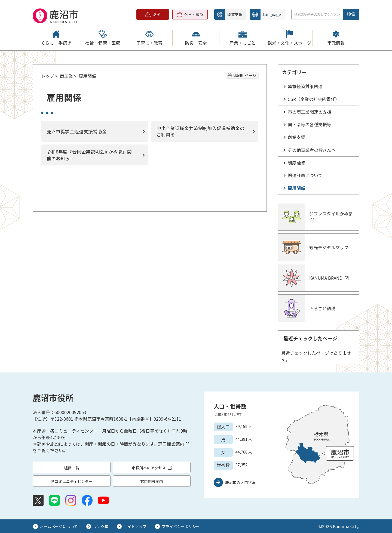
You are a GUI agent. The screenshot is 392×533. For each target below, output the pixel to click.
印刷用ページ (245, 75)
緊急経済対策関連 (305, 86)
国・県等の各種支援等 (310, 124)
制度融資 (296, 163)
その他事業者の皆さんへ (312, 150)
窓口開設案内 (174, 444)
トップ (48, 76)
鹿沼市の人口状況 (240, 482)
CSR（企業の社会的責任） (314, 99)
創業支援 (296, 137)
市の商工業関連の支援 (310, 112)
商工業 (66, 76)
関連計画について (305, 175)
